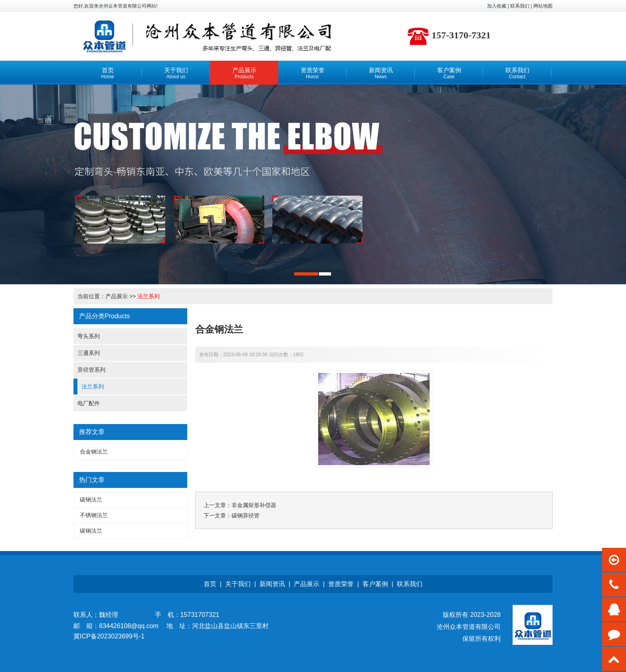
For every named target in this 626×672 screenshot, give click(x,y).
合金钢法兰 (94, 452)
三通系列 (89, 353)
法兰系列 (149, 296)
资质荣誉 (341, 584)
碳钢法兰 (91, 500)
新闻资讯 (272, 584)
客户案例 (375, 584)
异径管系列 (91, 370)
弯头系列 (89, 336)
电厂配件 (89, 403)
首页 (210, 584)
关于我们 (238, 584)
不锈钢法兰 (94, 515)
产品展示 (117, 296)
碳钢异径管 (246, 515)
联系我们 (410, 584)
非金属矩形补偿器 (254, 505)
